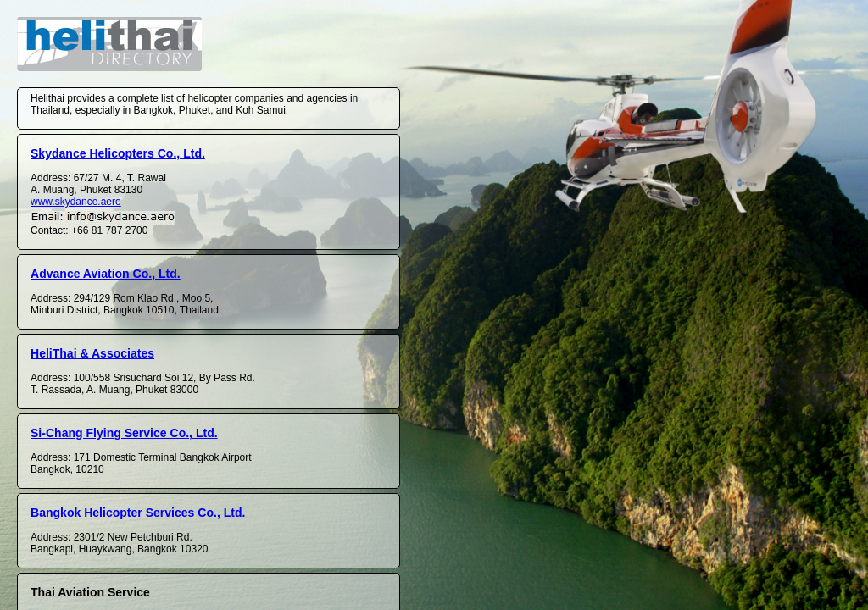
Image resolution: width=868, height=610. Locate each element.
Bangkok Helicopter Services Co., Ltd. (138, 513)
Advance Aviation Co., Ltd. (106, 274)
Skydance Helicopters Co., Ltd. (118, 153)
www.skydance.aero (76, 202)
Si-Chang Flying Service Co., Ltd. (124, 433)
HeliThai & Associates (92, 353)
